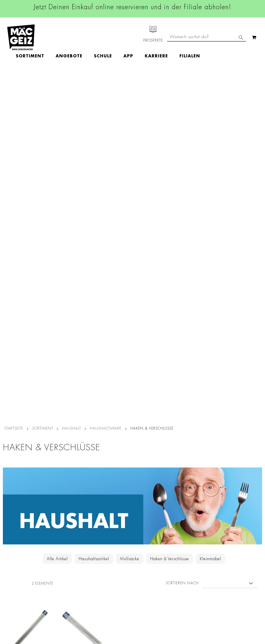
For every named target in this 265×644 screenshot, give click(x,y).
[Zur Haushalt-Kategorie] (132, 196)
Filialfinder (10, 471)
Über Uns (9, 487)
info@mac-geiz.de (186, 514)
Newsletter (10, 524)
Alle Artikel (57, 212)
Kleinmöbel (210, 212)
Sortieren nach (182, 236)
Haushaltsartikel (94, 212)
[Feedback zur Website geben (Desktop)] (186, 589)
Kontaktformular (184, 524)
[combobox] (207, 61)
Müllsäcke (130, 212)
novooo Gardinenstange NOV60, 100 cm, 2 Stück (30, 323)
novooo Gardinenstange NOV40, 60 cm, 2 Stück (82, 323)
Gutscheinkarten (15, 564)
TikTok (121, 511)
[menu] (141, 37)
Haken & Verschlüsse (170, 212)
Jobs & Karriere (14, 479)
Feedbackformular (186, 534)
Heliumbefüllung (16, 548)
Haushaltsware (106, 81)
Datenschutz (60, 471)
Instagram (124, 485)
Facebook (124, 472)
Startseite (14, 81)
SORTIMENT (43, 81)
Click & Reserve (15, 516)
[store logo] (21, 37)
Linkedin (123, 498)
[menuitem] (63, 37)
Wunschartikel (13, 556)
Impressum (58, 495)
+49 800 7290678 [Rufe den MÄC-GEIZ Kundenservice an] (182, 489)
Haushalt (71, 81)
